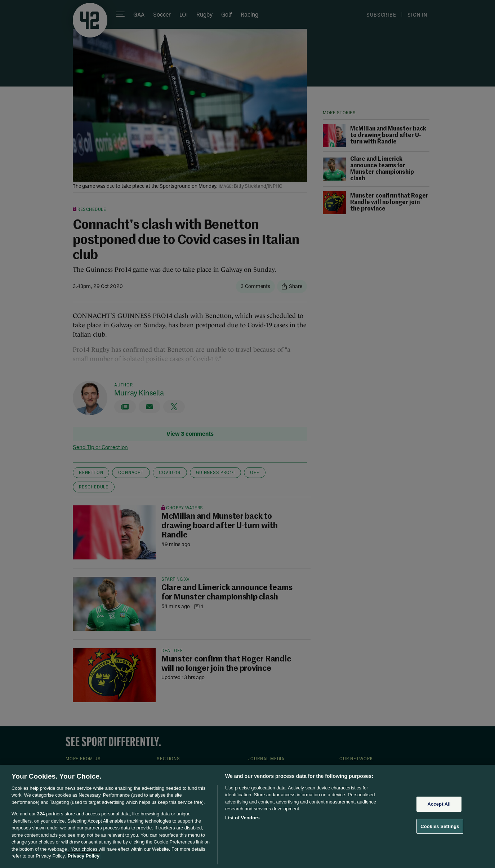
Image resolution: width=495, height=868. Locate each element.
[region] (247, 816)
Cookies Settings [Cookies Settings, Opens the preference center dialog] (440, 826)
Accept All (439, 804)
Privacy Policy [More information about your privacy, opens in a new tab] (84, 856)
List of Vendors (242, 818)
